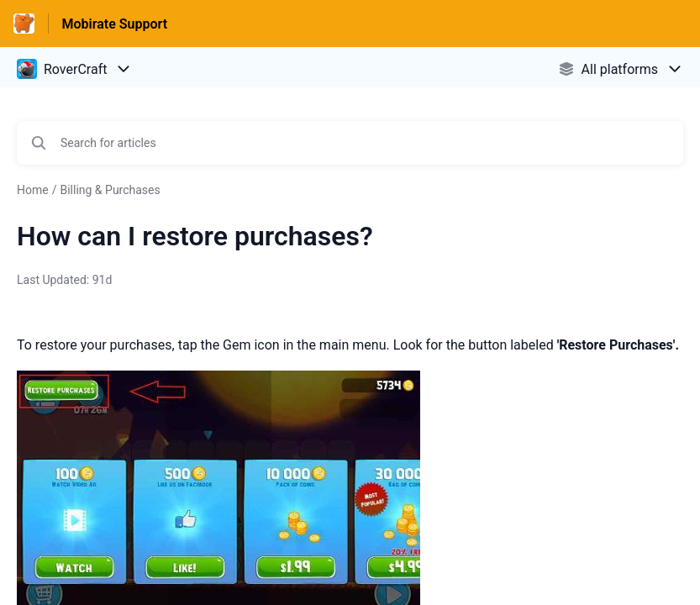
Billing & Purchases (110, 190)
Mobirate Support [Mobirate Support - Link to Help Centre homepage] (115, 24)
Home (33, 190)
